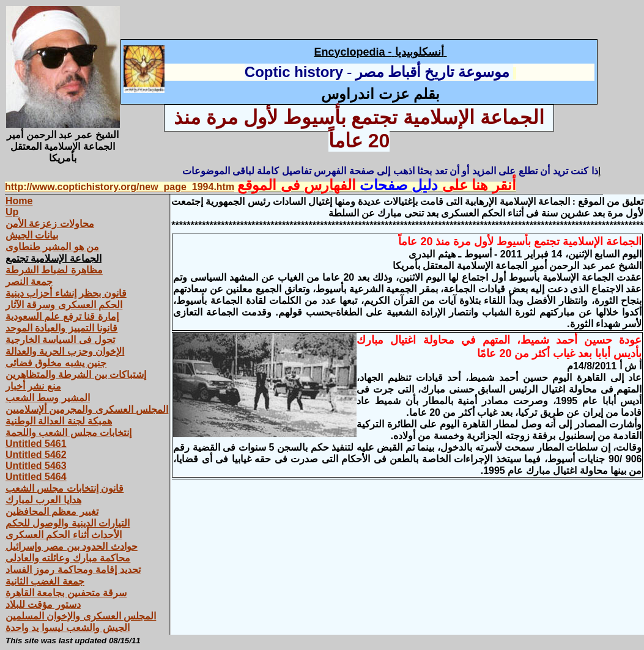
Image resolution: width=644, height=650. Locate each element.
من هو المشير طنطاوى (52, 247)
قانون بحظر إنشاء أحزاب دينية (66, 293)
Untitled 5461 (36, 444)
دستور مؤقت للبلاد (43, 604)
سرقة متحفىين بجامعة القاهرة (66, 593)
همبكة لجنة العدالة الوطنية (59, 421)
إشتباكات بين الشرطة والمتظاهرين (76, 375)
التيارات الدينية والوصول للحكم (68, 523)
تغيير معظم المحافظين (52, 512)
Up (12, 212)
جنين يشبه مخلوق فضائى (56, 363)
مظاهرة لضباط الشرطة (54, 270)
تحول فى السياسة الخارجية (60, 340)
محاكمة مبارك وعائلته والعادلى (68, 558)
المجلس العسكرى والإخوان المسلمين (81, 616)
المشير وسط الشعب (48, 398)
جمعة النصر (29, 282)
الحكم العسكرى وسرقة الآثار (64, 305)
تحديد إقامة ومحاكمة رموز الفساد (73, 570)
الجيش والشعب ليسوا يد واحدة (68, 628)
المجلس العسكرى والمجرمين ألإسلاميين (87, 409)
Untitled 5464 (36, 477)
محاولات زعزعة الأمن (50, 223)
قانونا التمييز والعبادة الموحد (61, 328)
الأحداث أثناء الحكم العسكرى (64, 535)
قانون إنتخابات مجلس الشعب (65, 488)
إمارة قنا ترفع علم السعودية (62, 316)
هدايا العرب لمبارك (43, 500)
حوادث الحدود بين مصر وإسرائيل (72, 546)
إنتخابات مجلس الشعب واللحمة (68, 433)
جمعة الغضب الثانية (45, 581)
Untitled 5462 (36, 455)
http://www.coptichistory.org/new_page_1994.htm (120, 187)
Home (19, 201)
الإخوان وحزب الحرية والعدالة (65, 351)
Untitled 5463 (36, 466)
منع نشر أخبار (33, 386)
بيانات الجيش (32, 235)
